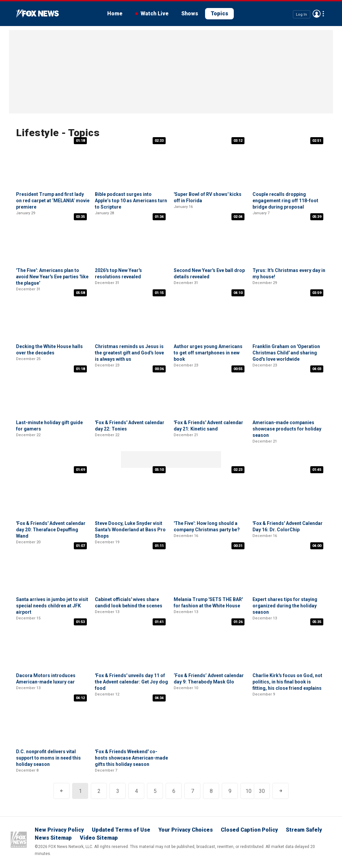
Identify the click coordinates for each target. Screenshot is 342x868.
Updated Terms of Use (121, 830)
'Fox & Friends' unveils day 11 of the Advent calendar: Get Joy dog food (131, 682)
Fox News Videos (37, 14)
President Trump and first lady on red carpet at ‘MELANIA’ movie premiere (53, 201)
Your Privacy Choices (186, 830)
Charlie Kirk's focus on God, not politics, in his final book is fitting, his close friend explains (287, 682)
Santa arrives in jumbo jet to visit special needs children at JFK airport (52, 606)
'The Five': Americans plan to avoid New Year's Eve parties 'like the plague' (52, 277)
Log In (301, 14)
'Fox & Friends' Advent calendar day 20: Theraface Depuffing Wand (51, 530)
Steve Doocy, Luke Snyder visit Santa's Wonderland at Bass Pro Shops (130, 530)
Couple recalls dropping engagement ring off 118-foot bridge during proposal (285, 201)
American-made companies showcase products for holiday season (287, 429)
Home (115, 14)
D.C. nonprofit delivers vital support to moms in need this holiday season (48, 758)
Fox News (19, 840)
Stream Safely (304, 830)
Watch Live (155, 14)
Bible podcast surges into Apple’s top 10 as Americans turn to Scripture (131, 201)
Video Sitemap (99, 838)
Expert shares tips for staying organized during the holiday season (285, 606)
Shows (190, 14)
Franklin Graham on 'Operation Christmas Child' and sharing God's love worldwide (286, 353)
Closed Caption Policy (249, 830)
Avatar (317, 14)
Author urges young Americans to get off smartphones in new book (208, 353)
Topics (219, 14)
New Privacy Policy (59, 830)
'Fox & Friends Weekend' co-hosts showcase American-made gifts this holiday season (131, 758)
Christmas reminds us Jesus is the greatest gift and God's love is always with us (129, 353)
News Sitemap (53, 838)
